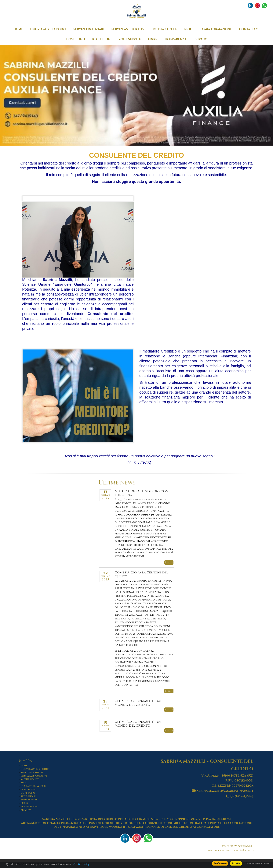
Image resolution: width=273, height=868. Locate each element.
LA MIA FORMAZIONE (216, 29)
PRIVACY (200, 39)
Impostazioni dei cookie (224, 850)
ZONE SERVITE (130, 39)
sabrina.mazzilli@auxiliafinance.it (224, 791)
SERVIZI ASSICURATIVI (128, 29)
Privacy (249, 850)
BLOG (188, 29)
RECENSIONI (102, 39)
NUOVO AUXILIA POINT (48, 29)
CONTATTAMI (249, 29)
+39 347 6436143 (241, 796)
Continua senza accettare (257, 863)
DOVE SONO (76, 39)
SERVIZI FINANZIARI (89, 29)
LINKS (153, 39)
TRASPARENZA (175, 39)
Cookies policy (81, 864)
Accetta (236, 863)
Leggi (169, 562)
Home (18, 29)
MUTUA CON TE (165, 29)
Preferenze (220, 863)
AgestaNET (245, 846)
